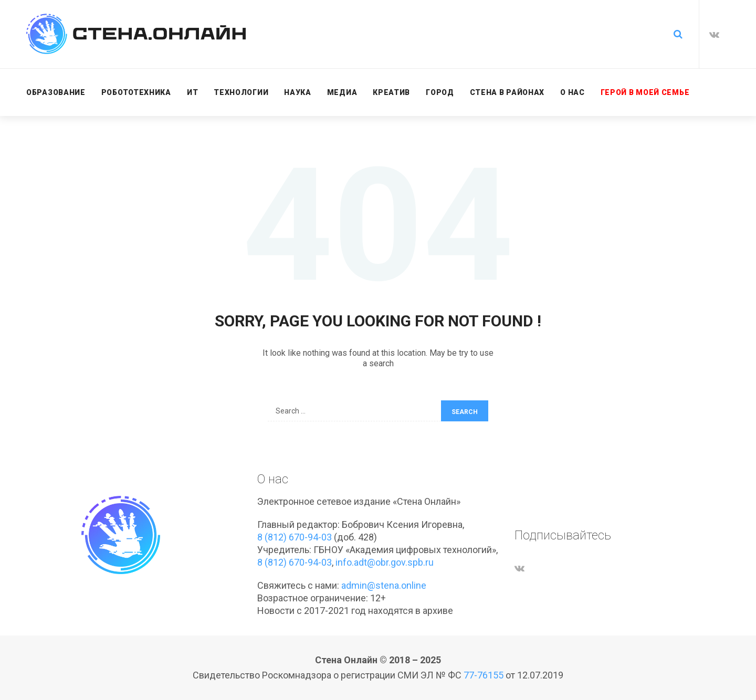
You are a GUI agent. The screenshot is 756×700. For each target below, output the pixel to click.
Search (465, 412)
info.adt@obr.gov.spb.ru (385, 562)
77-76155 (484, 675)
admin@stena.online (384, 585)
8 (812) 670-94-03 (295, 537)
